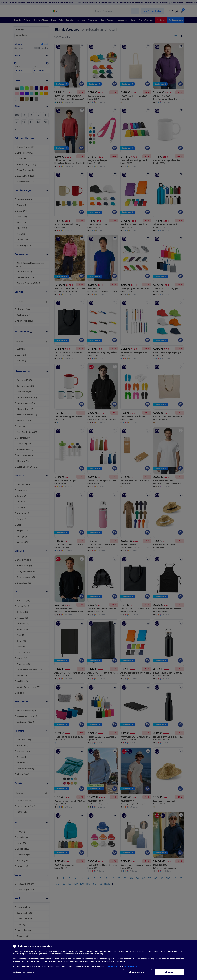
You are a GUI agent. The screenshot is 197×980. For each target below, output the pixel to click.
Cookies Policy (113, 966)
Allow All (169, 972)
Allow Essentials (138, 972)
